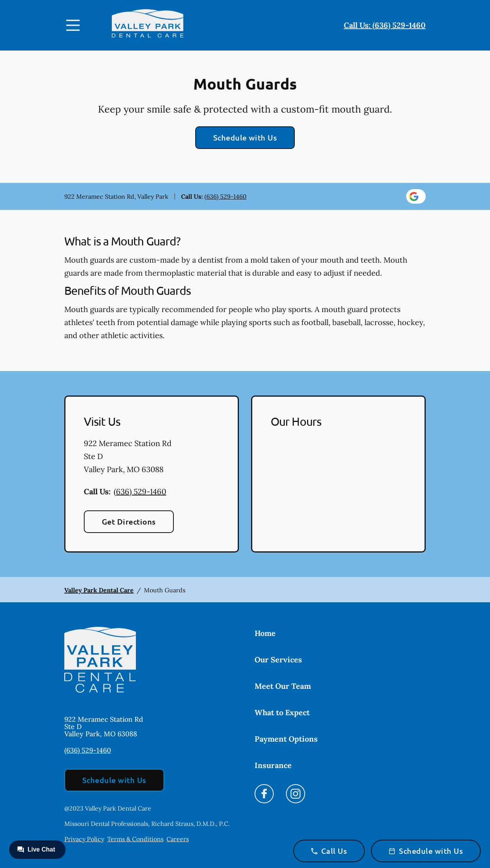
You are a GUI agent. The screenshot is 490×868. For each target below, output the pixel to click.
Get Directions (129, 521)
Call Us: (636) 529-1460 (385, 25)
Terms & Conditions (135, 839)
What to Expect (282, 712)
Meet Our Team (283, 686)
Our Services (278, 660)
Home (265, 633)
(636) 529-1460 (225, 196)
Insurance (273, 765)
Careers (178, 839)
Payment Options (286, 739)
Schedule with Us (245, 137)
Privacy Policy (84, 839)
